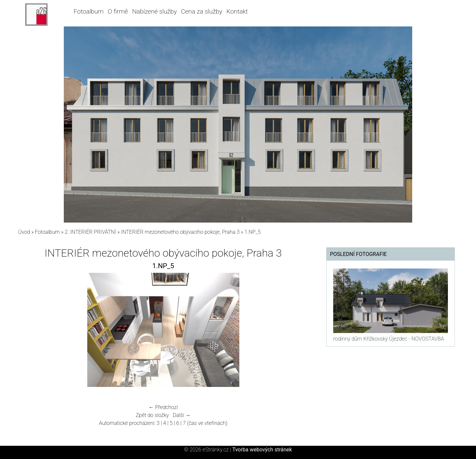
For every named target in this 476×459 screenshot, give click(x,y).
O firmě (118, 11)
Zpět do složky (152, 415)
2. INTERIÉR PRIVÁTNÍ (90, 232)
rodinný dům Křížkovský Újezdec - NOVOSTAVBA (389, 339)
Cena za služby (202, 11)
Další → (182, 415)
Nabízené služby (155, 11)
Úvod (24, 232)
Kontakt (237, 11)
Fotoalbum (89, 11)
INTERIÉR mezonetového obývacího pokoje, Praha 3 (180, 232)
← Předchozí (163, 407)
